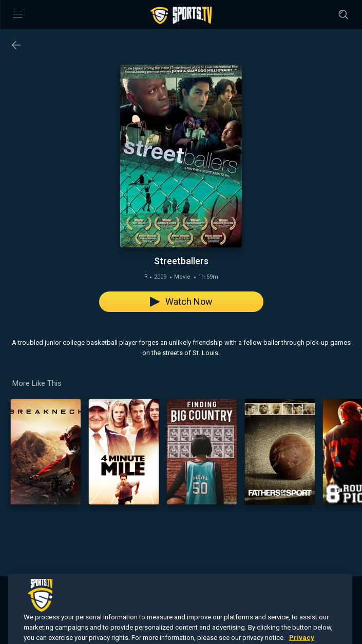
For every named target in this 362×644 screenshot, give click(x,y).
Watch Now (181, 301)
